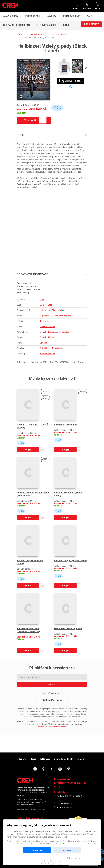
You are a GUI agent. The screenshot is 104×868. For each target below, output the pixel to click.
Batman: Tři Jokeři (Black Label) (69, 494)
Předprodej (32, 16)
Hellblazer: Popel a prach (68, 629)
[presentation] (85, 67)
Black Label (57, 311)
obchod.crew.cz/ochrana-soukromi (52, 727)
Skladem (22, 113)
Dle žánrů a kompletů (17, 25)
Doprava (23, 759)
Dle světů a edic (46, 25)
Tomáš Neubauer (47, 354)
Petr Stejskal (58, 348)
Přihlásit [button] (87, 6)
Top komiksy (91, 25)
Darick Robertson (47, 327)
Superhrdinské (46, 316)
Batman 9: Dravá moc (66, 425)
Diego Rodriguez (47, 332)
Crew (42, 300)
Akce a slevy (11, 16)
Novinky (51, 16)
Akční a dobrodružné (62, 316)
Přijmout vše (37, 850)
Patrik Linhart (46, 348)
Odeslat (52, 685)
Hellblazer (44, 311)
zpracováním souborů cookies (58, 841)
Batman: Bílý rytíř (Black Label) (31, 562)
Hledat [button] (76, 6)
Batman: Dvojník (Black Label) (67, 562)
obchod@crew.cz (52, 700)
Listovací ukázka (70, 81)
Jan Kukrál (44, 343)
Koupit (32, 120)
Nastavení (67, 850)
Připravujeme (71, 16)
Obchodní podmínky (64, 759)
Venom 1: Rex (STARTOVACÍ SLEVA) (33, 427)
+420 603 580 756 (65, 807)
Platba (33, 759)
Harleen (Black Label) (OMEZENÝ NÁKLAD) (29, 630)
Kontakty (81, 759)
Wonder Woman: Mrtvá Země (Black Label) (33, 494)
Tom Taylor (45, 321)
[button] (91, 16)
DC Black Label (46, 305)
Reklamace (45, 759)
